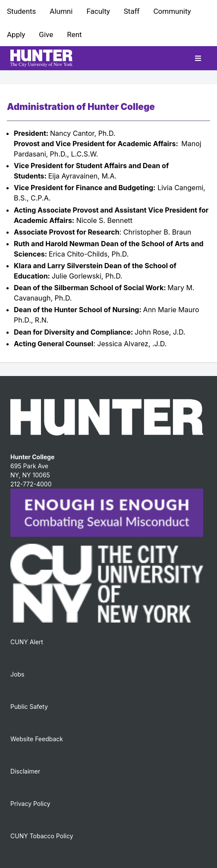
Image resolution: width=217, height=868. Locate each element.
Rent (74, 34)
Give (46, 34)
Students (21, 11)
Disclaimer (25, 771)
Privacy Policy (30, 804)
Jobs (17, 674)
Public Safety (29, 707)
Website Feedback (37, 739)
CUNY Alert (27, 642)
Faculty (98, 11)
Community (172, 11)
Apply (16, 34)
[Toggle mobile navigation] (198, 58)
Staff (132, 11)
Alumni (61, 11)
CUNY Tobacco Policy (42, 836)
